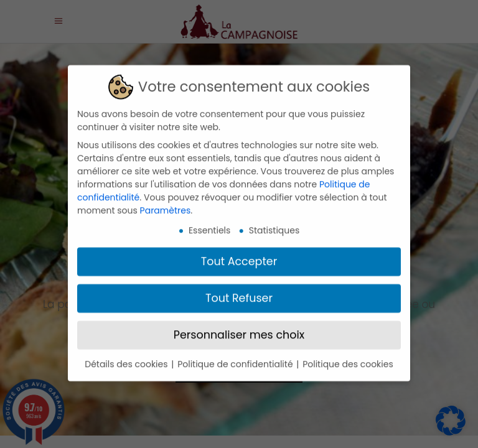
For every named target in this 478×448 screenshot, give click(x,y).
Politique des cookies (348, 357)
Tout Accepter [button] (239, 254)
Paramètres (166, 203)
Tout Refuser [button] (239, 291)
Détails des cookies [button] (127, 357)
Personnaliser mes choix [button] (239, 328)
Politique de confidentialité (236, 357)
